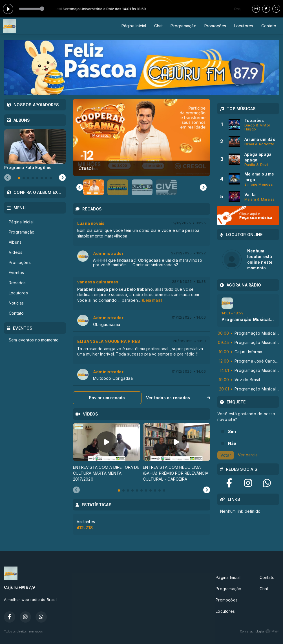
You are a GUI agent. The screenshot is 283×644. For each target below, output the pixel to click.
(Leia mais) (152, 300)
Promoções (215, 26)
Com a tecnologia (259, 631)
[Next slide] (203, 187)
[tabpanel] (107, 453)
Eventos (16, 273)
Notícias (16, 303)
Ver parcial (248, 455)
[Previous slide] (76, 490)
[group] (141, 137)
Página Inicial (134, 26)
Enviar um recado (107, 398)
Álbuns (15, 242)
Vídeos (16, 252)
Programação (183, 26)
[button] (94, 187)
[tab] (119, 490)
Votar (226, 455)
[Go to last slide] (80, 187)
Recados (17, 283)
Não (232, 443)
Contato (269, 26)
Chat (159, 26)
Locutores (244, 26)
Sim (232, 431)
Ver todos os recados (178, 398)
